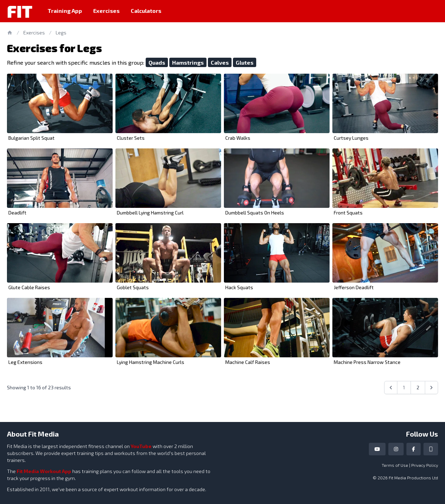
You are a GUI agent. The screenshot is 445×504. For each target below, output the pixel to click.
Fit (20, 11)
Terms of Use (395, 465)
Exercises (106, 11)
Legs (61, 32)
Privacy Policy (425, 465)
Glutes (245, 62)
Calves (220, 62)
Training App (65, 11)
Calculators (146, 11)
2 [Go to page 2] (418, 387)
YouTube (141, 446)
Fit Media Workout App (44, 471)
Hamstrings (188, 62)
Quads (157, 62)
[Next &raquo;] (431, 388)
